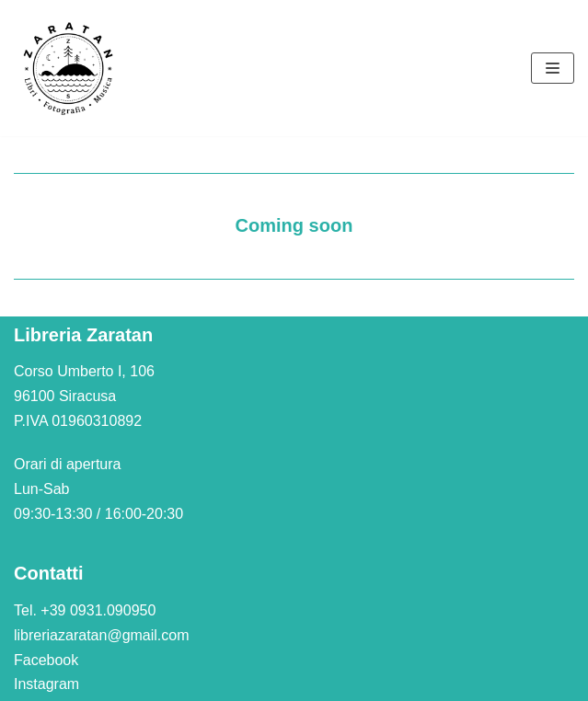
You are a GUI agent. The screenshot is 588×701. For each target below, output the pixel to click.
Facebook (46, 660)
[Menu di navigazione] (553, 68)
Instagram (46, 684)
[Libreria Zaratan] (69, 68)
